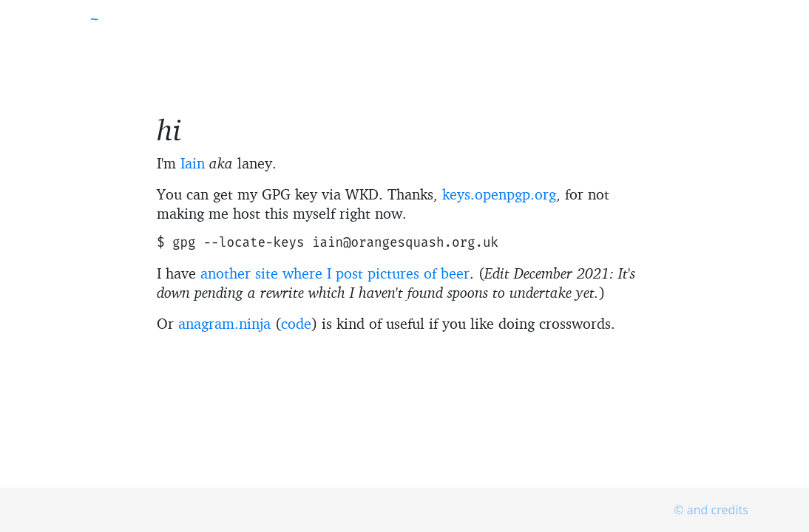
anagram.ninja (224, 323)
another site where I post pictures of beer (335, 273)
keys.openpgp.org (499, 194)
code (296, 323)
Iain (193, 163)
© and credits (711, 510)
